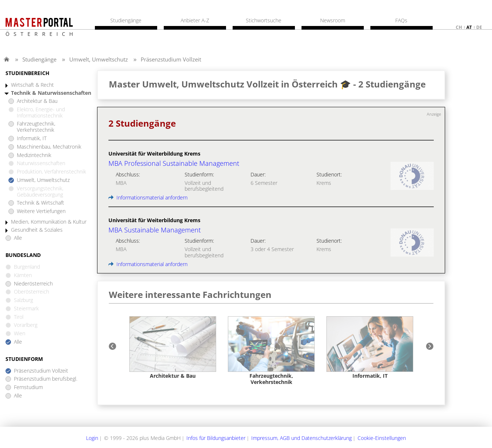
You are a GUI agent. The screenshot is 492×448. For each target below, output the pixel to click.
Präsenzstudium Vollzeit (171, 59)
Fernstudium (28, 387)
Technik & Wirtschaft (40, 203)
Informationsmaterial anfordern (148, 197)
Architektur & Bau (37, 101)
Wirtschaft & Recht (32, 85)
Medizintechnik (34, 155)
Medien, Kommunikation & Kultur (49, 222)
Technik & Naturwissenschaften (51, 93)
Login (92, 438)
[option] (173, 348)
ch (459, 27)
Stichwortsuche (264, 20)
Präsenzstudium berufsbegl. (46, 379)
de (479, 27)
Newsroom (333, 20)
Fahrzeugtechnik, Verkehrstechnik (36, 127)
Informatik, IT (32, 139)
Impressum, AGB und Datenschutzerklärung (302, 438)
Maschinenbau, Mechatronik (49, 147)
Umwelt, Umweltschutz (99, 59)
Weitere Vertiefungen (41, 211)
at (469, 27)
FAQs (401, 20)
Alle (18, 238)
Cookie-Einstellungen (382, 438)
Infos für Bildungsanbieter (216, 438)
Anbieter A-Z (195, 20)
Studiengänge (39, 59)
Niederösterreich (33, 284)
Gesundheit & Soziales (37, 230)
